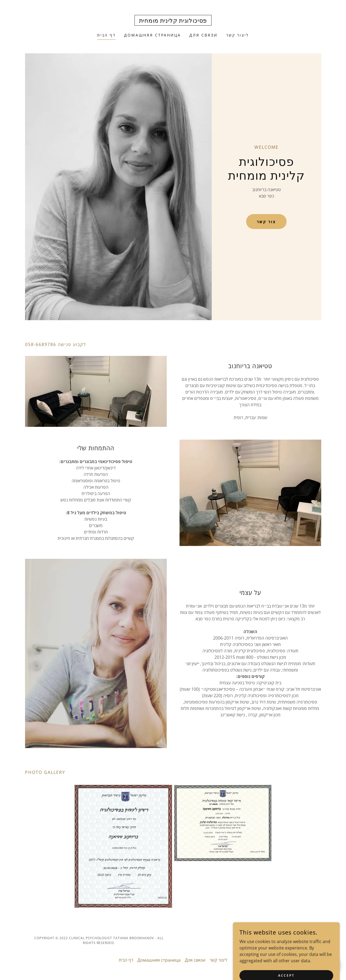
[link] (173, 21)
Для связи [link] (203, 35)
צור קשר (266, 222)
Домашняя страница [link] (153, 35)
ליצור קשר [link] (237, 35)
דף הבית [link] (106, 35)
